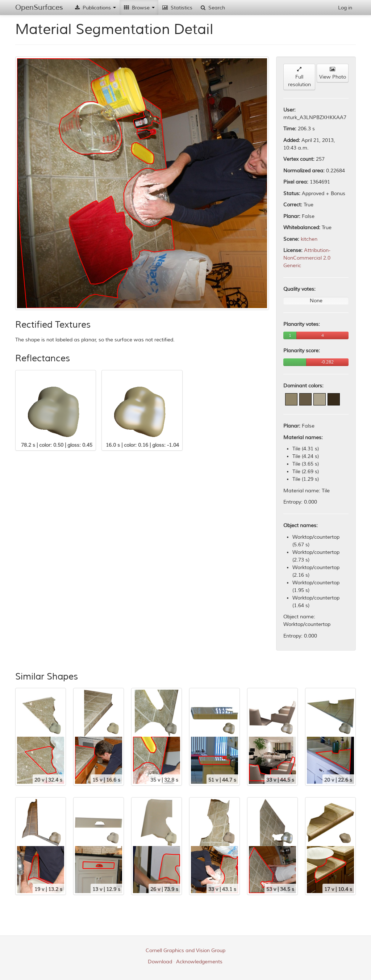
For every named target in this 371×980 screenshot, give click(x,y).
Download (160, 962)
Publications (95, 8)
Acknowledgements (199, 962)
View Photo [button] (333, 73)
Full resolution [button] (299, 77)
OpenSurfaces (39, 7)
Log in (345, 8)
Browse (139, 8)
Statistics (177, 8)
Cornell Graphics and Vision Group (185, 950)
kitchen (309, 239)
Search (212, 8)
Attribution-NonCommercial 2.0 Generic (307, 258)
